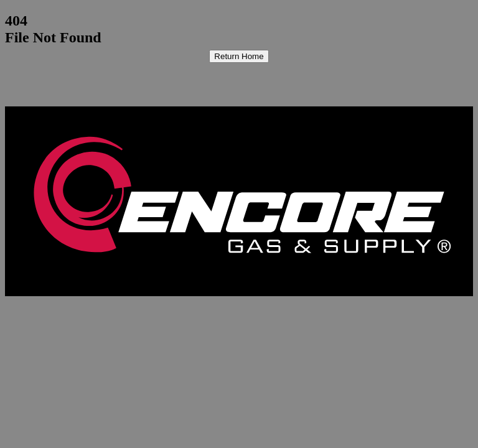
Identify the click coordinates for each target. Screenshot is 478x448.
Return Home (239, 56)
